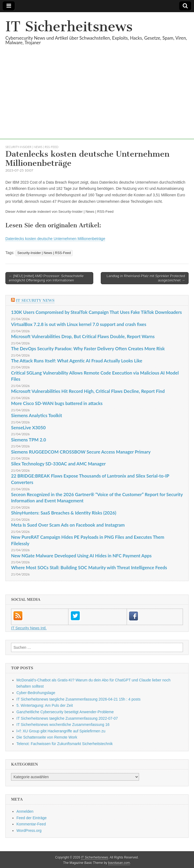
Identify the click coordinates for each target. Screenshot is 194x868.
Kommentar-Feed (31, 824)
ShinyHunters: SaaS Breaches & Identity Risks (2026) (64, 513)
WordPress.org (29, 831)
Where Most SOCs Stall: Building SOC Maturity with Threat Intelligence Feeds (89, 567)
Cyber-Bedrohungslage (36, 693)
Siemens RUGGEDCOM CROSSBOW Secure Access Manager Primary (81, 452)
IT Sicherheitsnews (69, 27)
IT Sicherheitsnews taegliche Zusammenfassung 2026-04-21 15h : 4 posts (78, 699)
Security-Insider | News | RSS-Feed (32, 147)
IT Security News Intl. (29, 628)
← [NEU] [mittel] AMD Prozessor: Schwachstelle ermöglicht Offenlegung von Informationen (46, 278)
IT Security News (35, 301)
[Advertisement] (97, 101)
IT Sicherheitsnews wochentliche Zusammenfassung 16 (63, 725)
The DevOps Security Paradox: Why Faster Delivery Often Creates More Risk (88, 349)
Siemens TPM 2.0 (29, 440)
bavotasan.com (119, 863)
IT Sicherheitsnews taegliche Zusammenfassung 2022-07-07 (67, 718)
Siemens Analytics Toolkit (37, 415)
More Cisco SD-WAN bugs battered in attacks (57, 403)
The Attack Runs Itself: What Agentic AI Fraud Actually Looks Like (77, 361)
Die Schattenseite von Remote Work (47, 737)
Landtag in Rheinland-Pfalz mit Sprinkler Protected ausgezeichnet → (146, 278)
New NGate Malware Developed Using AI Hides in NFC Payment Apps (81, 556)
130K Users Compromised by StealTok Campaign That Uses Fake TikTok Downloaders (96, 312)
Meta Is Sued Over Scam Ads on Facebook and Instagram (68, 525)
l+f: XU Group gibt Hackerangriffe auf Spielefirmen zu (61, 731)
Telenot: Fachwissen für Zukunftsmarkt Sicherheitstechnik (65, 744)
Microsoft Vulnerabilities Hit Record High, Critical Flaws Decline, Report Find (88, 391)
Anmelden (25, 811)
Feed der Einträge (32, 818)
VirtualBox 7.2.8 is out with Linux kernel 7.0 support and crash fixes (79, 324)
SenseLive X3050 (28, 428)
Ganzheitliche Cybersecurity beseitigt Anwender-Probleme (65, 712)
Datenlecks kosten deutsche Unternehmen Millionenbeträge (55, 239)
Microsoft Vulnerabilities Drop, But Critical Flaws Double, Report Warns (83, 336)
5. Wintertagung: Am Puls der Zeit (45, 705)
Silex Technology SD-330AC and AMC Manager (58, 464)
